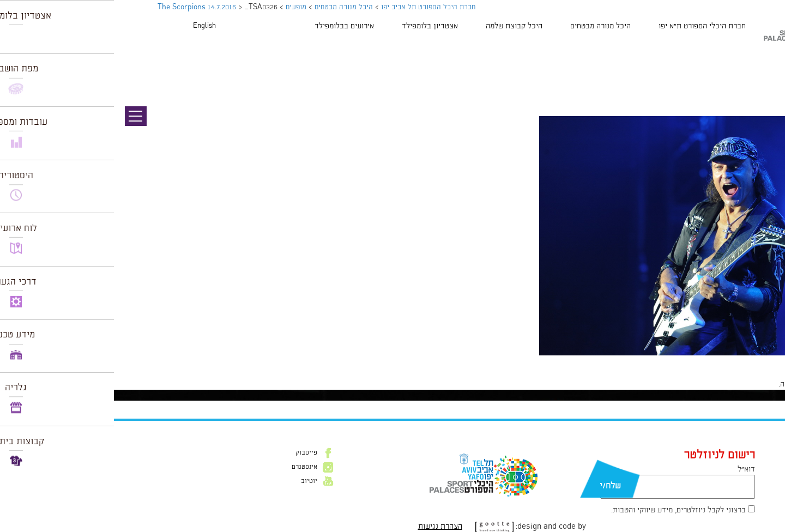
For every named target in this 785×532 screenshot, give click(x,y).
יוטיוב (195, 481)
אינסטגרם (191, 467)
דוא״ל (632, 469)
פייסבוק (192, 453)
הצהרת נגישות (326, 527)
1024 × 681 (727, 361)
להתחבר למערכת (749, 384)
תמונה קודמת (765, 57)
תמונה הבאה (766, 68)
